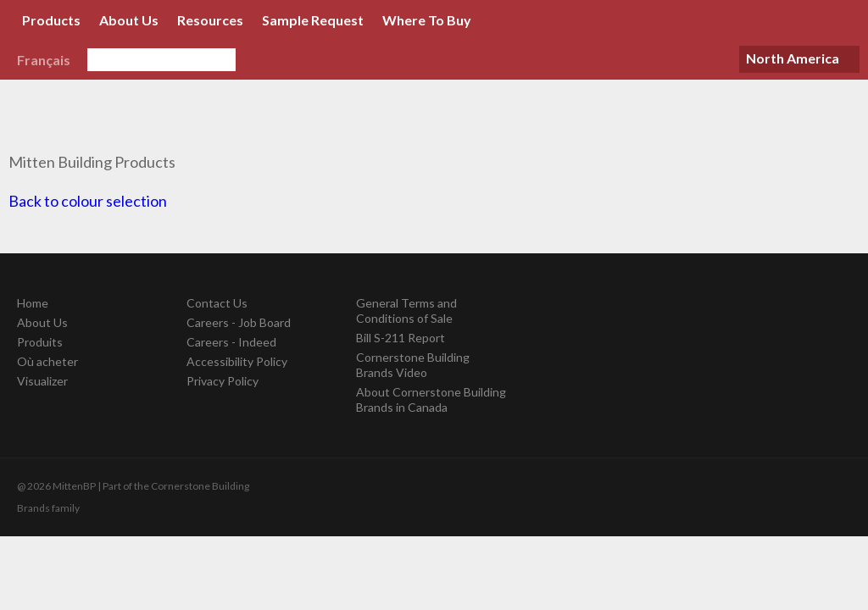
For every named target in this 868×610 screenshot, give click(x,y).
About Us (129, 20)
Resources (210, 20)
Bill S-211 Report (401, 338)
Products (51, 20)
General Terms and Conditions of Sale (406, 311)
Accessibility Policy (237, 361)
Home (33, 303)
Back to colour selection (88, 201)
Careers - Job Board (239, 322)
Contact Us (217, 303)
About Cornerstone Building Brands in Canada (431, 399)
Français (44, 60)
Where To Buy (427, 20)
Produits (40, 342)
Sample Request (313, 20)
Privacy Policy (223, 381)
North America (793, 58)
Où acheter (47, 361)
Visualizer (42, 381)
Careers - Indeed (231, 342)
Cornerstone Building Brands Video (413, 365)
